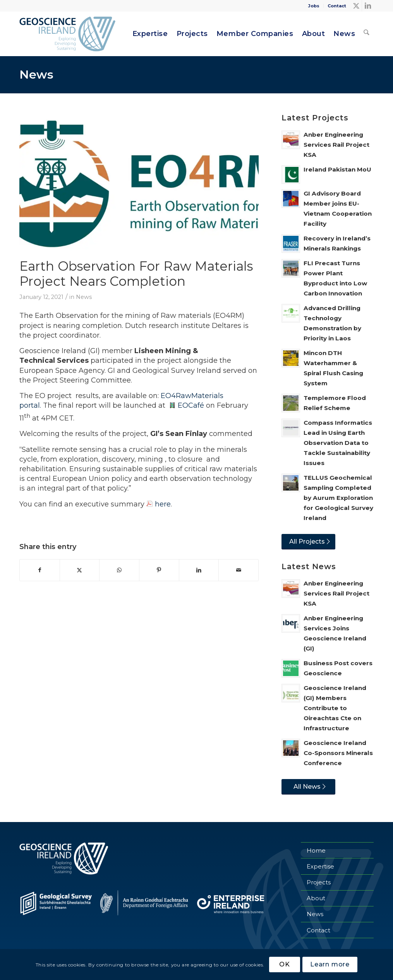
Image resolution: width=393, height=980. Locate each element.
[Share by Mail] (239, 570)
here (163, 504)
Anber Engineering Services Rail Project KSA (336, 145)
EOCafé (191, 405)
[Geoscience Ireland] (68, 34)
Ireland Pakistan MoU (337, 169)
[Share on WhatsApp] (119, 570)
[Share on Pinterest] (159, 570)
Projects (319, 882)
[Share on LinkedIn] (199, 570)
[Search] (367, 34)
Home (316, 850)
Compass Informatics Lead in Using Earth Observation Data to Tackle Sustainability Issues (338, 443)
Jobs (314, 6)
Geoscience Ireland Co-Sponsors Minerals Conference (338, 753)
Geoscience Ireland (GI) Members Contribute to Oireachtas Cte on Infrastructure (335, 708)
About (316, 898)
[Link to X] (356, 6)
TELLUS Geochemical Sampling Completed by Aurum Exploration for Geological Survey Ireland (338, 498)
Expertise (320, 866)
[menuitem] (314, 6)
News (36, 75)
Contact (337, 6)
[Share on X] (80, 570)
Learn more (330, 964)
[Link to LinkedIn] (368, 6)
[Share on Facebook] (40, 570)
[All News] (308, 787)
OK (285, 964)
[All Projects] (308, 542)
